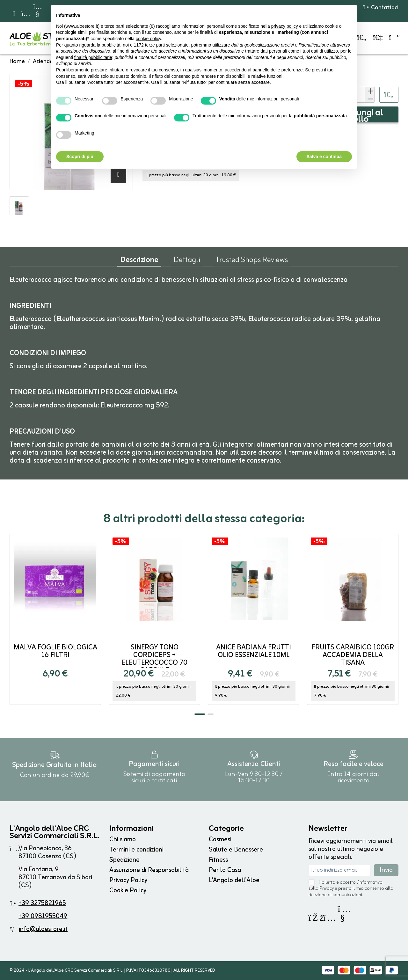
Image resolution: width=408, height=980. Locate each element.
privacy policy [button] (285, 26)
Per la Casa (225, 870)
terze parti (155, 45)
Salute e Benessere (236, 850)
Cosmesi (220, 840)
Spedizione (124, 860)
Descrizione (139, 262)
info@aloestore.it (43, 929)
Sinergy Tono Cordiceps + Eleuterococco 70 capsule (155, 659)
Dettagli (187, 261)
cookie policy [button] (148, 39)
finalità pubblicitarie (93, 57)
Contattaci (381, 8)
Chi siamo (123, 840)
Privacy (327, 889)
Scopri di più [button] (80, 157)
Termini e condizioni (136, 850)
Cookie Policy (128, 891)
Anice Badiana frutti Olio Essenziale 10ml (254, 651)
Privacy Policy (128, 880)
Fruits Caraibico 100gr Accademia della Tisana (353, 655)
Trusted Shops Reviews (252, 261)
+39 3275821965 (42, 903)
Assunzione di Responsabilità (149, 870)
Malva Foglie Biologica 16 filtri (55, 651)
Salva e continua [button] (324, 157)
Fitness (218, 860)
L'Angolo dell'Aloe (234, 880)
